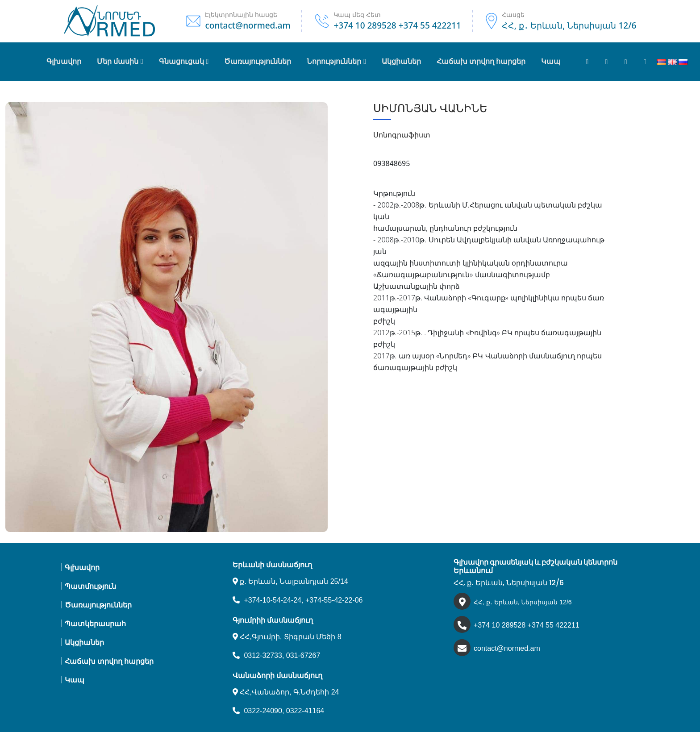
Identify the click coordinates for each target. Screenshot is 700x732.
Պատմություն (90, 586)
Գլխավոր (64, 61)
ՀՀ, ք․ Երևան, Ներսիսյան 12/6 (523, 602)
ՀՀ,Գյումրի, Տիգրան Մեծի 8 (287, 637)
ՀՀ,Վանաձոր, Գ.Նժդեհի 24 (286, 692)
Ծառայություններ (98, 605)
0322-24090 (263, 711)
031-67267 (303, 655)
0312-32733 (263, 655)
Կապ (75, 680)
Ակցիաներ (84, 643)
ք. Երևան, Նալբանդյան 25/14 (290, 581)
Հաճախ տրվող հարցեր (109, 661)
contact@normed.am (507, 648)
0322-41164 (305, 711)
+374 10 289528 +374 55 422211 (527, 625)
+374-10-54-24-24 (273, 600)
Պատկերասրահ (95, 624)
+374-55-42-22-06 (334, 600)
